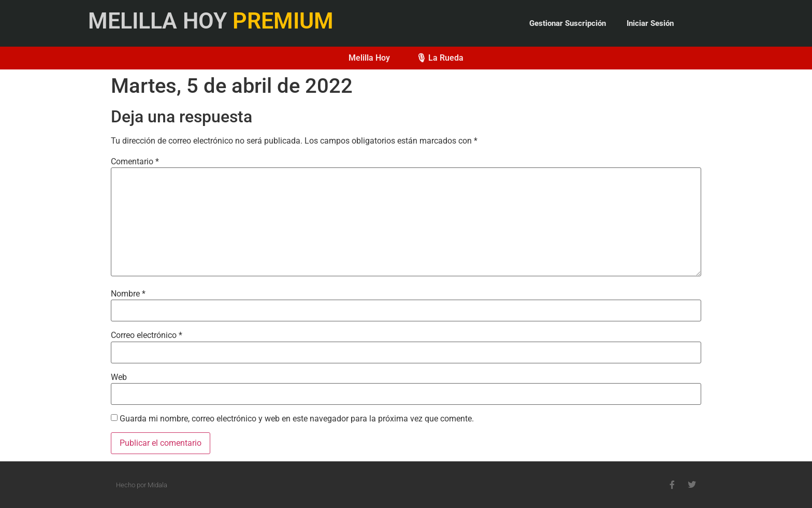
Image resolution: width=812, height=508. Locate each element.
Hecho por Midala (142, 485)
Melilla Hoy (369, 58)
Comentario (135, 162)
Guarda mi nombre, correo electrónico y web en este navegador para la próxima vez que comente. (297, 419)
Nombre (128, 294)
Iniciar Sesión (650, 23)
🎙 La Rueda (440, 58)
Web (119, 377)
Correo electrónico (147, 335)
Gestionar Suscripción (568, 23)
